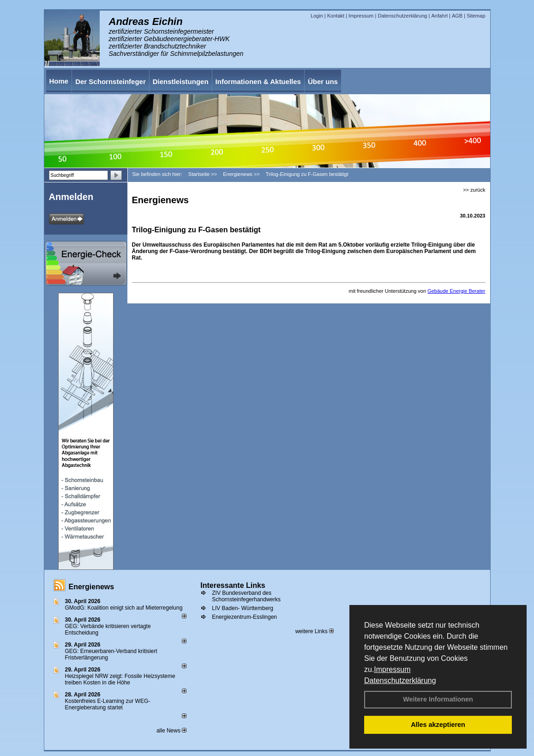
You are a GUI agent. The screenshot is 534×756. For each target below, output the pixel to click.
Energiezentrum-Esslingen (244, 617)
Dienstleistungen (181, 82)
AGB (457, 16)
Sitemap (476, 16)
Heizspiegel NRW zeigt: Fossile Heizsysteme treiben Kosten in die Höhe (120, 679)
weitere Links (315, 631)
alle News (171, 731)
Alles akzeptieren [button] (438, 725)
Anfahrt (439, 16)
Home (59, 81)
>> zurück (474, 190)
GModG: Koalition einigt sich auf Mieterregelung (124, 608)
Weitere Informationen (438, 699)
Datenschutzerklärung (400, 680)
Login (317, 16)
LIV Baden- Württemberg (243, 608)
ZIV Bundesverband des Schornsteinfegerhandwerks (246, 596)
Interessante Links (233, 585)
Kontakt (336, 16)
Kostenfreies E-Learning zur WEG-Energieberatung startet (108, 704)
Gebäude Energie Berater (456, 291)
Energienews (92, 587)
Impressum (392, 669)
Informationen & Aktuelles (258, 82)
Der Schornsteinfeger (111, 82)
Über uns (323, 82)
